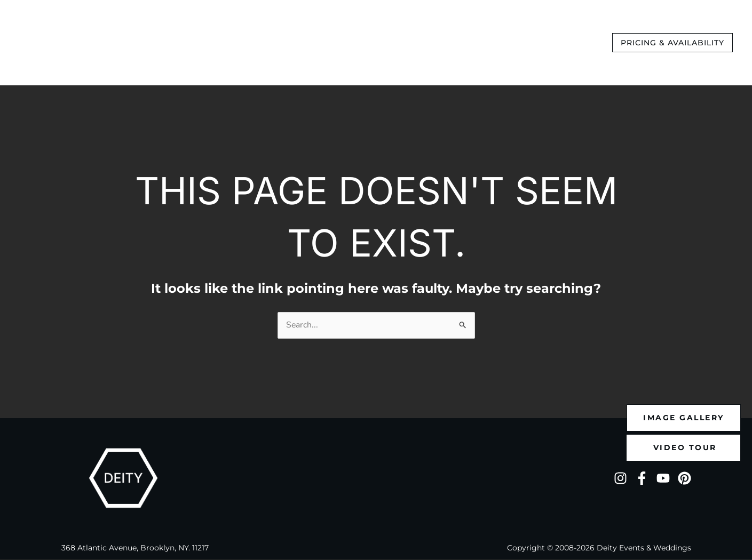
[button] (672, 43)
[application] (334, 43)
